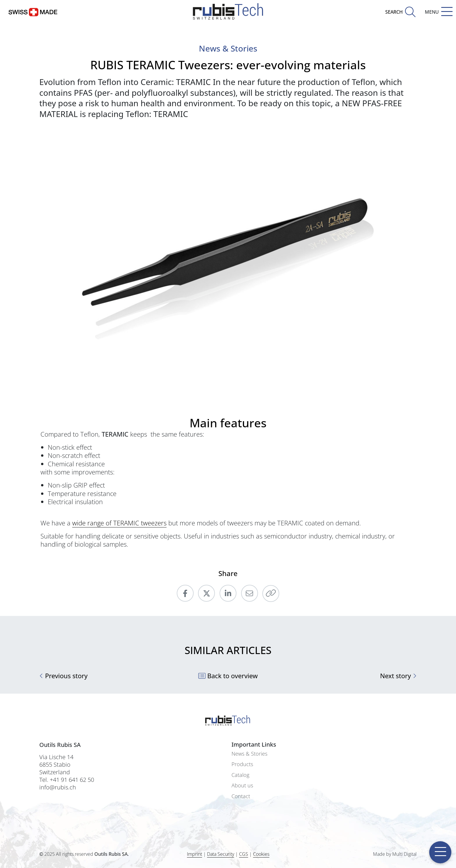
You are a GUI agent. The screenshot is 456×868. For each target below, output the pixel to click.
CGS (244, 854)
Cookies (261, 854)
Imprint (195, 854)
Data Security (221, 854)
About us (242, 785)
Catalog (240, 775)
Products (242, 764)
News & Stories (249, 754)
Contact (241, 796)
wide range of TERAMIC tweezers (119, 523)
